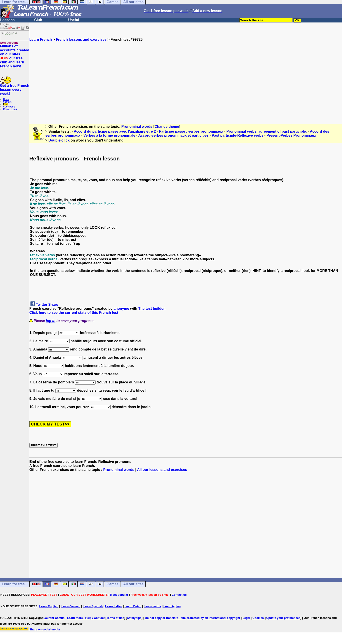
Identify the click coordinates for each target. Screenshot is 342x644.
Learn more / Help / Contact (86, 618)
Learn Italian (114, 606)
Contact (7, 102)
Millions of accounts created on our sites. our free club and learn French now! (15, 56)
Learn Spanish (93, 606)
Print (6, 104)
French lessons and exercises (81, 39)
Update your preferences (283, 618)
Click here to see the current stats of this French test (74, 313)
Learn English (49, 606)
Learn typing (172, 606)
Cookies (258, 618)
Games (113, 584)
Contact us (179, 595)
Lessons (7, 20)
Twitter (41, 305)
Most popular (119, 595)
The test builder (151, 309)
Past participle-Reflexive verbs (238, 135)
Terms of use (115, 618)
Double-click (59, 140)
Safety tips (134, 618)
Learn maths (152, 606)
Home (6, 99)
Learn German (70, 606)
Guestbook (9, 107)
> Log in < (9, 33)
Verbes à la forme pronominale (109, 135)
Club (38, 20)
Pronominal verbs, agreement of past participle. (267, 131)
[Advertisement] (186, 81)
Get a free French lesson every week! (15, 90)
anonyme (121, 309)
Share (53, 305)
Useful (74, 20)
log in (51, 321)
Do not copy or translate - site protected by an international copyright (192, 618)
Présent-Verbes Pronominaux (291, 135)
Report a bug (10, 109)
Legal (246, 618)
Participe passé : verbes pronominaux (191, 131)
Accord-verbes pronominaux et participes (173, 135)
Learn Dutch (133, 606)
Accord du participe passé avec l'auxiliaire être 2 (115, 131)
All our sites (133, 584)
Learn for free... (15, 584)
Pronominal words (137, 127)
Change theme (167, 127)
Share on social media (45, 629)
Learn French (41, 39)
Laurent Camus (54, 618)
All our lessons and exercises (162, 470)
